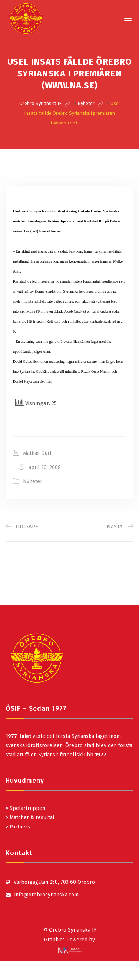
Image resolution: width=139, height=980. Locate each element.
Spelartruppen (27, 808)
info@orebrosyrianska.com (47, 895)
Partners (18, 827)
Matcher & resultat (30, 818)
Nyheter (33, 481)
